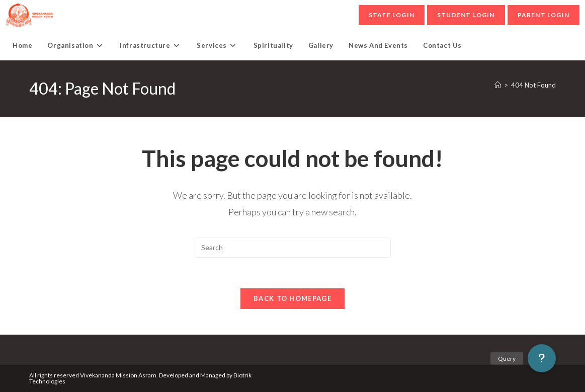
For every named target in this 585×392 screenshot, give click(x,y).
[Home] (498, 85)
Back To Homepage (292, 298)
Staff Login (392, 15)
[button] (542, 358)
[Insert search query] (293, 248)
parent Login (544, 15)
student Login (466, 15)
